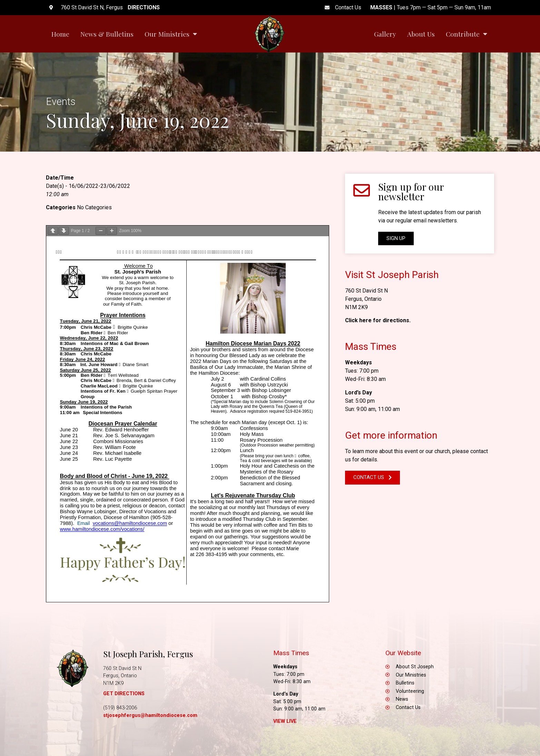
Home (60, 34)
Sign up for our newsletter (411, 192)
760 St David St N (366, 291)
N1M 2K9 (356, 307)
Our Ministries (171, 34)
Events (61, 102)
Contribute (467, 34)
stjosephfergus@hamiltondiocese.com (150, 715)
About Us (421, 34)
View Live (285, 721)
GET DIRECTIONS (124, 694)
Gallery (385, 34)
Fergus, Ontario (363, 299)
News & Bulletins (107, 34)
